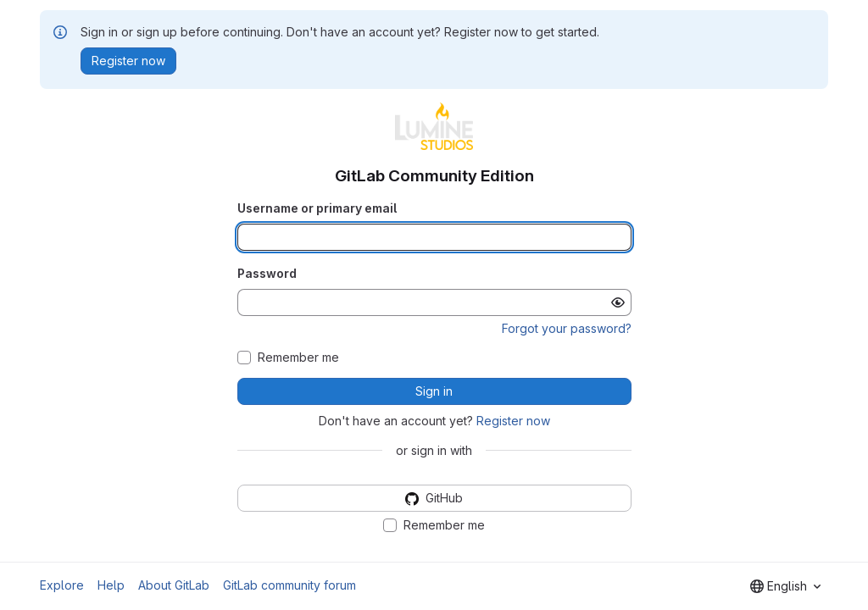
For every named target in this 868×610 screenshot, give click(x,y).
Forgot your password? (567, 328)
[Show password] (618, 302)
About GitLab (174, 585)
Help (111, 585)
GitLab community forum (289, 585)
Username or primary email (317, 208)
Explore (62, 585)
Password (267, 273)
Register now (513, 421)
